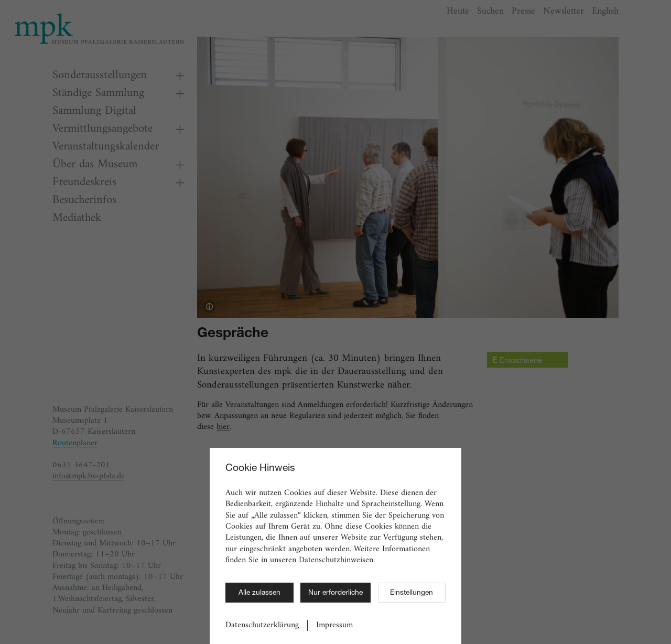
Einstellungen (412, 593)
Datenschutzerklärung (262, 625)
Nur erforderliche (335, 593)
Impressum (334, 625)
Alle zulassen (259, 593)
